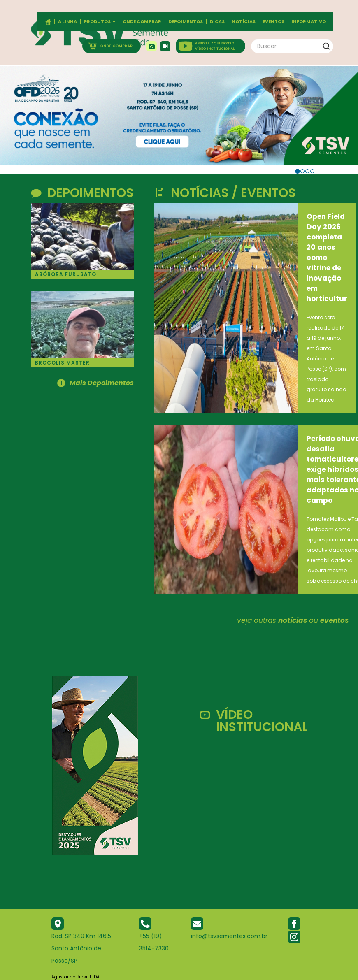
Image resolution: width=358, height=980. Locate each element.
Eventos (273, 22)
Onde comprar (142, 22)
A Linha (67, 22)
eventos (334, 620)
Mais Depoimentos (95, 383)
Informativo (309, 22)
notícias (293, 620)
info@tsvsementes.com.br (229, 936)
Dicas (217, 22)
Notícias (244, 22)
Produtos (100, 22)
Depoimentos (186, 22)
